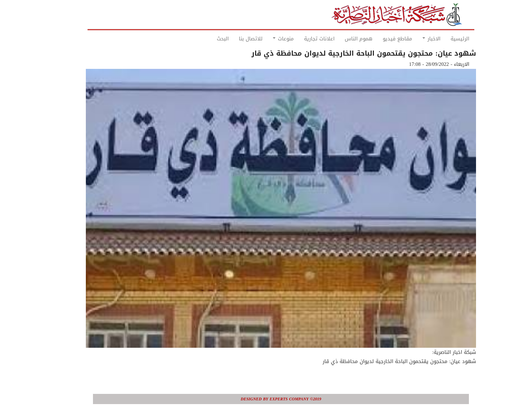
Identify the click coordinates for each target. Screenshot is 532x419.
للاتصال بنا (236, 39)
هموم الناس (344, 39)
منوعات (268, 39)
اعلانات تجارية (304, 39)
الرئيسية (445, 39)
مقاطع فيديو (383, 39)
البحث (208, 39)
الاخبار (416, 39)
